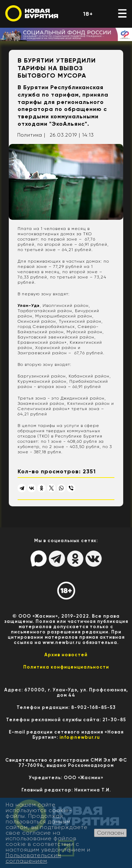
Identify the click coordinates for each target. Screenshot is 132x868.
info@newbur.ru (80, 737)
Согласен (110, 833)
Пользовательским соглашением (33, 858)
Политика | (31, 135)
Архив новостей (66, 655)
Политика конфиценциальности (66, 667)
